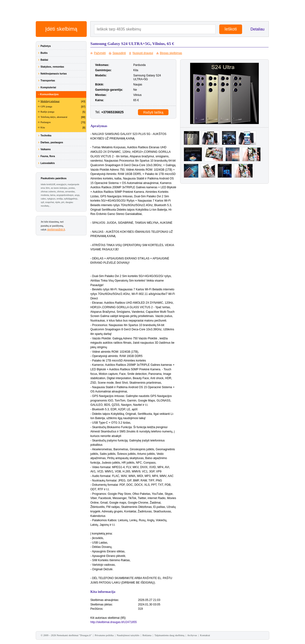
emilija (60, 199)
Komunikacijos (49, 94)
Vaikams (46, 149)
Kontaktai (205, 635)
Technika (46, 135)
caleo (43, 199)
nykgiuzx (51, 199)
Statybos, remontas (52, 67)
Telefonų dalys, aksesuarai (54, 117)
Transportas (48, 80)
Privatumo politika (104, 635)
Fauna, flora (48, 156)
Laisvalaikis (48, 163)
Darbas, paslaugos (52, 142)
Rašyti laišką (153, 112)
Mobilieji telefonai (50, 101)
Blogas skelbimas (171, 53)
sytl (42, 202)
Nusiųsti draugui (143, 53)
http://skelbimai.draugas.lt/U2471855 (114, 622)
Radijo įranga (47, 112)
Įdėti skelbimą (61, 29)
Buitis (44, 53)
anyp (77, 195)
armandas (70, 192)
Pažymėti (100, 53)
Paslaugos (46, 122)
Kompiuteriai (48, 87)
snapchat (50, 202)
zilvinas (61, 192)
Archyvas (192, 635)
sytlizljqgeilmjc (71, 199)
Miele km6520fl (48, 184)
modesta (45, 195)
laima (53, 195)
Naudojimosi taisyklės (128, 635)
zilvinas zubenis (48, 192)
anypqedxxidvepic (65, 195)
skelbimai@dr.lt (56, 229)
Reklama (147, 635)
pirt (63, 202)
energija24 (61, 184)
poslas (72, 188)
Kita (43, 127)
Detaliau (257, 29)
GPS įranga (46, 107)
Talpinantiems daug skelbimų (169, 635)
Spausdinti (119, 53)
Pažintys (46, 46)
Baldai (44, 60)
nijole (58, 202)
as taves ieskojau (59, 188)
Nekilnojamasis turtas (54, 74)
